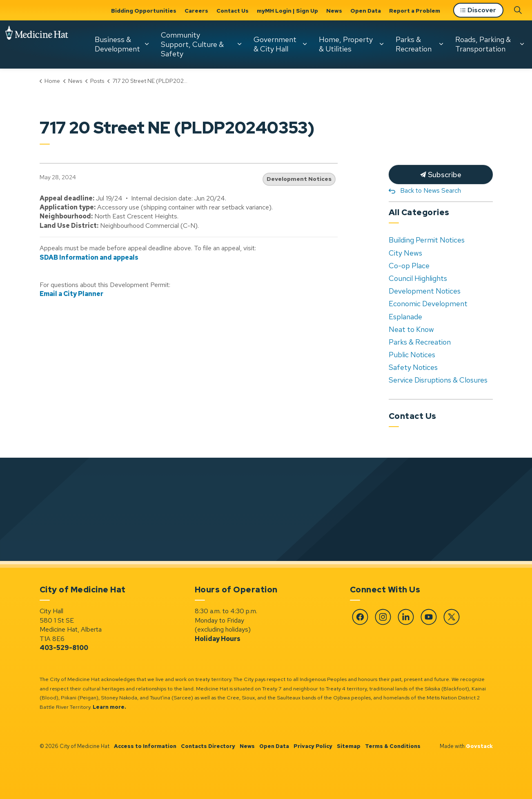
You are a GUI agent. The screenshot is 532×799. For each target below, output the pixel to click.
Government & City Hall (189, 93)
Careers (196, 11)
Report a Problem (415, 11)
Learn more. (109, 707)
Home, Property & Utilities (260, 93)
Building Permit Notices (427, 240)
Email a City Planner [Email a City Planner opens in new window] (71, 294)
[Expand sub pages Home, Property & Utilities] (295, 93)
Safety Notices (413, 367)
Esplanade (405, 317)
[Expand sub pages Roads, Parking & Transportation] (436, 93)
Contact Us (233, 11)
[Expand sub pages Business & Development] (60, 93)
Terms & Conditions (393, 746)
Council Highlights (418, 278)
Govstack (479, 746)
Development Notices (299, 179)
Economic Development (428, 304)
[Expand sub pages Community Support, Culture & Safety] (153, 93)
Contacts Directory (208, 746)
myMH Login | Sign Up (287, 11)
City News (405, 253)
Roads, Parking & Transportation (397, 93)
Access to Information (145, 746)
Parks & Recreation (327, 93)
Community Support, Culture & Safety (106, 93)
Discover (478, 59)
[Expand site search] (518, 59)
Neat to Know (411, 329)
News (334, 11)
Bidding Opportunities (144, 11)
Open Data (366, 11)
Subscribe (441, 175)
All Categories (419, 212)
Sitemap (349, 746)
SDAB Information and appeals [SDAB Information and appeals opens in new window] (89, 257)
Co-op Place (409, 266)
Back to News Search (431, 190)
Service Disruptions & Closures (438, 380)
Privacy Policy (313, 746)
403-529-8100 (64, 648)
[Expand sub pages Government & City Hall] (218, 93)
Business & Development (31, 93)
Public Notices (412, 355)
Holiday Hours (218, 639)
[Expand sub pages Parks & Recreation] (355, 93)
